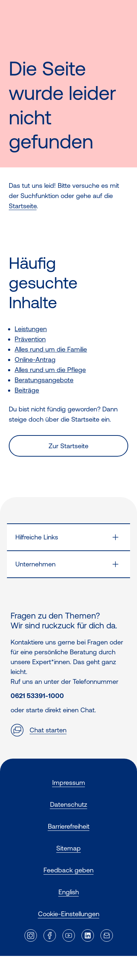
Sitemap (68, 848)
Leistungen (31, 329)
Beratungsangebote (44, 380)
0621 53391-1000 (37, 696)
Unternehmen (35, 564)
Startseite (23, 206)
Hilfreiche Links (37, 537)
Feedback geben (68, 870)
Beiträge (27, 390)
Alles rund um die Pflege (50, 370)
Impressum (69, 783)
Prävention (30, 339)
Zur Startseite (68, 446)
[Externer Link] (31, 936)
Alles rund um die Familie (51, 349)
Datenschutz (69, 804)
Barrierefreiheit (69, 826)
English (69, 892)
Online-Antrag (35, 359)
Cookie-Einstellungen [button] (69, 914)
